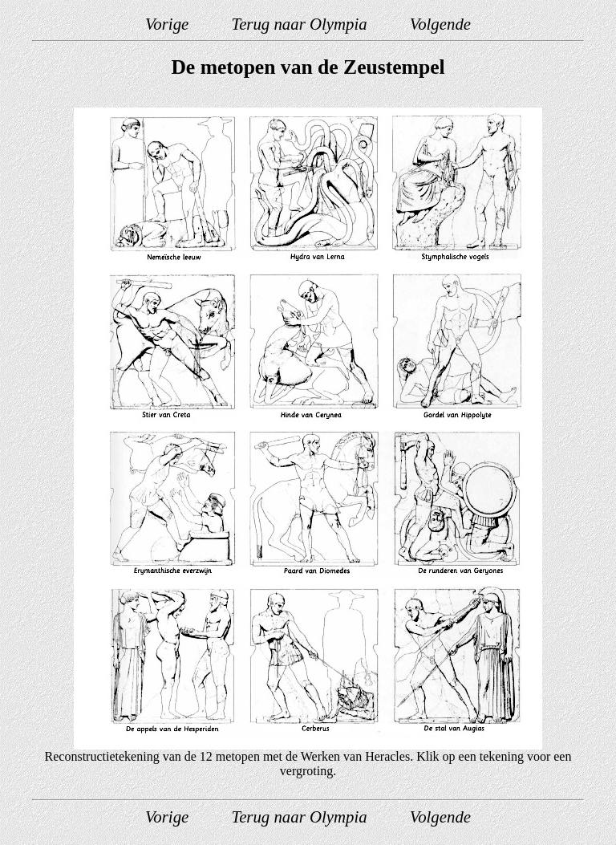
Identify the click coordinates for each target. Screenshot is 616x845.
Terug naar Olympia (299, 24)
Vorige (167, 24)
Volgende (440, 24)
